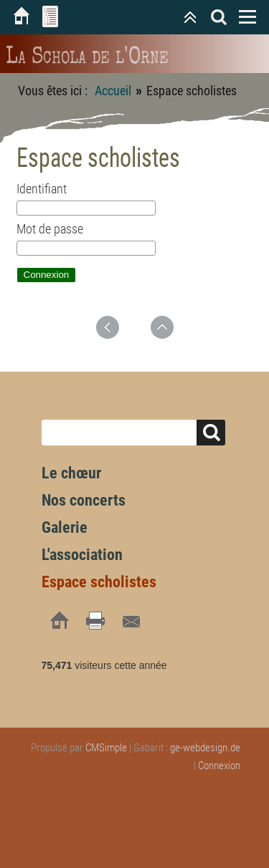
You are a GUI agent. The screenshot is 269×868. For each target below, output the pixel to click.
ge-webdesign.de (205, 748)
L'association (82, 555)
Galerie (65, 527)
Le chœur (71, 473)
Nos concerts (84, 500)
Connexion (219, 766)
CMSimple (106, 748)
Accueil (113, 91)
